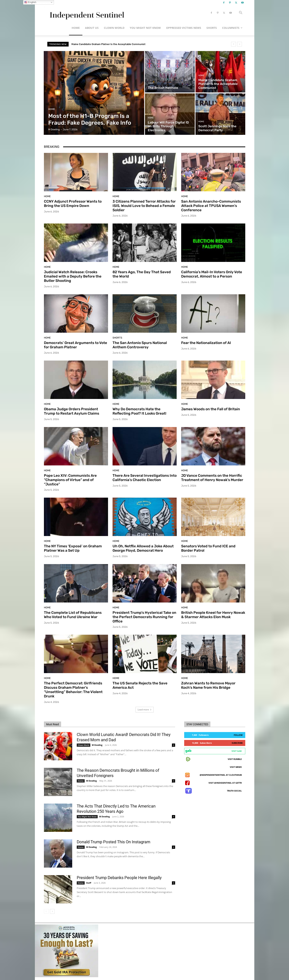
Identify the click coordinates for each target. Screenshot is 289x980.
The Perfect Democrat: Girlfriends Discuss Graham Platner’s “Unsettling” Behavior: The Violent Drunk (73, 690)
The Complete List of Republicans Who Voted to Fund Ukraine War (73, 615)
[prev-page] (46, 911)
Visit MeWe (236, 767)
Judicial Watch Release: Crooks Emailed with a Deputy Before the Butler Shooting (73, 276)
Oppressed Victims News (184, 28)
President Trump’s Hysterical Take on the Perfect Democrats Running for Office (144, 617)
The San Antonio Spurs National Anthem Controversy (140, 345)
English (30, 2)
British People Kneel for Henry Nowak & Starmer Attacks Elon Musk (213, 615)
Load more (145, 710)
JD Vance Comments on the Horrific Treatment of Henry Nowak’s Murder (212, 478)
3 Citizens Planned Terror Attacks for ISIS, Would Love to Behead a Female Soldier (144, 206)
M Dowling (97, 745)
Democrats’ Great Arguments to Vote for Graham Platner (76, 345)
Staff (89, 883)
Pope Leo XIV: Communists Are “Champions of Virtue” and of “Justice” (70, 480)
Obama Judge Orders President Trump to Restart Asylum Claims (72, 411)
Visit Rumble (235, 759)
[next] (240, 44)
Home (76, 28)
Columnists (232, 28)
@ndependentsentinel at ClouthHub (221, 775)
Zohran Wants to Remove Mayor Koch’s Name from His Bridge (208, 685)
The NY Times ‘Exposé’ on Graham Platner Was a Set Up (73, 548)
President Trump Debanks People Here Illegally (119, 878)
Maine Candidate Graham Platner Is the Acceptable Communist (108, 44)
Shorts (212, 28)
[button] (241, 13)
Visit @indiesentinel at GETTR (225, 783)
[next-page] (52, 911)
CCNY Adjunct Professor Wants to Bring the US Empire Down (73, 204)
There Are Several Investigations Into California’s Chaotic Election (145, 478)
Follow (238, 735)
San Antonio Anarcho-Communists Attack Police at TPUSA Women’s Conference (211, 206)
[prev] (233, 44)
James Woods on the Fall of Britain (211, 409)
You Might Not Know (145, 28)
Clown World (114, 28)
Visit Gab (236, 751)
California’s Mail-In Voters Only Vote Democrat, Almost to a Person (212, 274)
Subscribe (237, 743)
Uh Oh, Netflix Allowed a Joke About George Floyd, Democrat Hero (143, 548)
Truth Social (234, 791)
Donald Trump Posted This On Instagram (113, 842)
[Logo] (86, 13)
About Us (92, 28)
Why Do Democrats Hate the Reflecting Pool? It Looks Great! (139, 411)
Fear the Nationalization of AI (206, 343)
